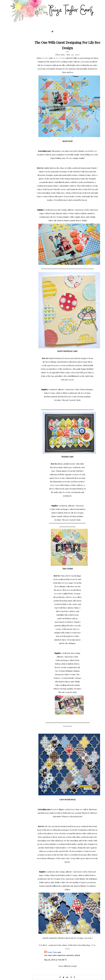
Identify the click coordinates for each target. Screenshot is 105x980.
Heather (45, 58)
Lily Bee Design (59, 58)
